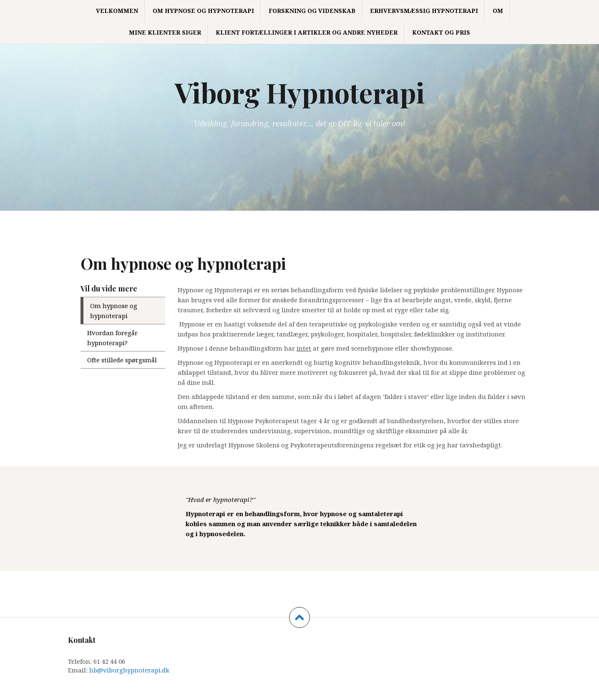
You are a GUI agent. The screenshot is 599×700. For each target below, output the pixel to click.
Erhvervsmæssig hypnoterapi (424, 11)
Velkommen (117, 11)
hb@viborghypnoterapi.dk (129, 670)
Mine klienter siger (165, 32)
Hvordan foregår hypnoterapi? (112, 338)
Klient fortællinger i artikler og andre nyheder (307, 32)
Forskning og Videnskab (312, 11)
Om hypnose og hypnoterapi (203, 11)
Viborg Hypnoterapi (300, 92)
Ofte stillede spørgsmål (122, 360)
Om (498, 11)
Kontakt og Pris (441, 32)
